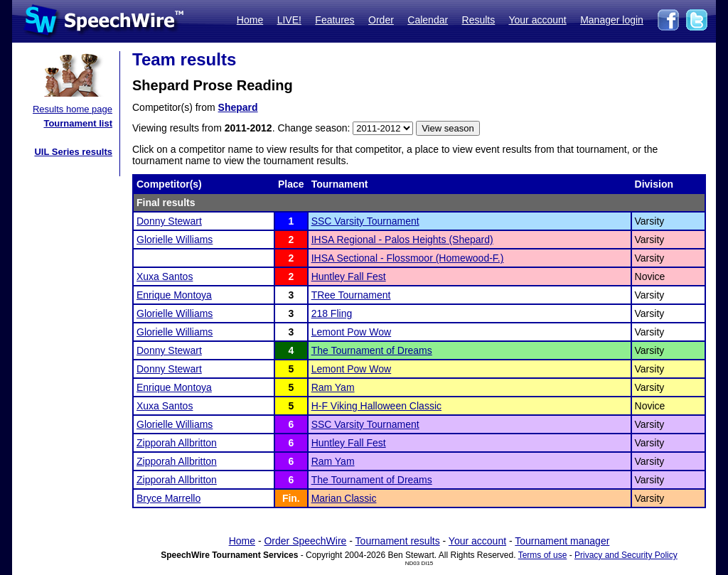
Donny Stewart (169, 221)
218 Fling (332, 313)
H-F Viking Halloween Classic (376, 406)
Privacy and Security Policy (626, 555)
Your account (537, 20)
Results (479, 20)
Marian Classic (344, 498)
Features (334, 20)
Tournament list (78, 123)
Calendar (428, 20)
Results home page (73, 109)
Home (250, 20)
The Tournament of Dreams (372, 350)
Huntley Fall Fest (349, 276)
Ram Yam (333, 387)
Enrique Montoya (174, 295)
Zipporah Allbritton (177, 443)
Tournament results (398, 541)
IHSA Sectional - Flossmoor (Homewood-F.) (408, 258)
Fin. (291, 498)
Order (381, 20)
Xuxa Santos (165, 276)
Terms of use (543, 555)
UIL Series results (73, 152)
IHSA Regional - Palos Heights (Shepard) (402, 240)
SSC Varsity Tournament (365, 221)
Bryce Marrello (168, 498)
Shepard (238, 107)
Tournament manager (562, 541)
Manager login (612, 20)
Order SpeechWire (305, 541)
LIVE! (289, 20)
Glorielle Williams (175, 240)
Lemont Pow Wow (352, 332)
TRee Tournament (351, 295)
